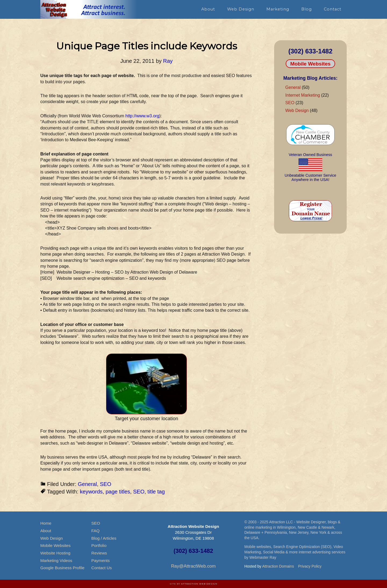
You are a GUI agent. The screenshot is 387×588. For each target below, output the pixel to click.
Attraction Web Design (199, 584)
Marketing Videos (56, 560)
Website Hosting (55, 553)
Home (46, 523)
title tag (156, 492)
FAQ (96, 531)
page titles (118, 492)
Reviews (99, 553)
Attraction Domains (278, 566)
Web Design (297, 110)
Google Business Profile (62, 568)
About (46, 531)
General (87, 484)
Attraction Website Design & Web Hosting (89, 9)
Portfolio (99, 545)
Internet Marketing (303, 95)
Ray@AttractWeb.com (193, 566)
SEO (106, 484)
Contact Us (102, 568)
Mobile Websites (310, 64)
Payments (101, 560)
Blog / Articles (104, 538)
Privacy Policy (310, 566)
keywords (91, 492)
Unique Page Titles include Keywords (147, 46)
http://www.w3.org (142, 116)
